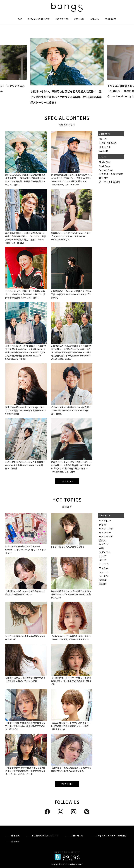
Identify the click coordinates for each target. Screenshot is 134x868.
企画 (101, 548)
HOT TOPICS (62, 19)
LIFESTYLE (105, 147)
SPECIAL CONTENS (67, 118)
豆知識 (102, 580)
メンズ (102, 560)
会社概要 (15, 836)
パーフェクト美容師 (110, 182)
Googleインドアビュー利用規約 (111, 836)
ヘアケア (104, 544)
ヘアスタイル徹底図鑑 (111, 174)
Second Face (106, 170)
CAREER (103, 151)
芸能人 (102, 540)
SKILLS (103, 139)
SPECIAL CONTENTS (39, 19)
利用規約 (15, 841)
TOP (20, 19)
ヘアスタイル (106, 536)
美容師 (102, 584)
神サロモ (104, 178)
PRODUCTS (111, 19)
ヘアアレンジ (106, 528)
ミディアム (105, 552)
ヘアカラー (105, 532)
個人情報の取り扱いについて (45, 836)
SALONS (95, 19)
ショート (104, 572)
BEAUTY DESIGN (108, 143)
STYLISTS (79, 19)
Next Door (104, 166)
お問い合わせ (77, 836)
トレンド (104, 564)
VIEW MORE (67, 481)
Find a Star (105, 162)
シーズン (104, 576)
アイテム (104, 568)
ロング (102, 556)
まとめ (102, 525)
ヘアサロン (105, 521)
